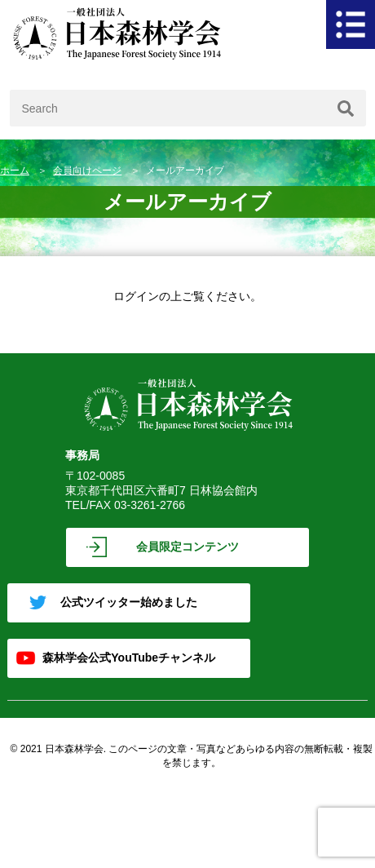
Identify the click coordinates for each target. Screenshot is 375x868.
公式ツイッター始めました (129, 602)
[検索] (346, 108)
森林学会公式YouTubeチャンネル (129, 658)
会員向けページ (87, 170)
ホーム (15, 170)
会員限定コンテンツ (187, 547)
